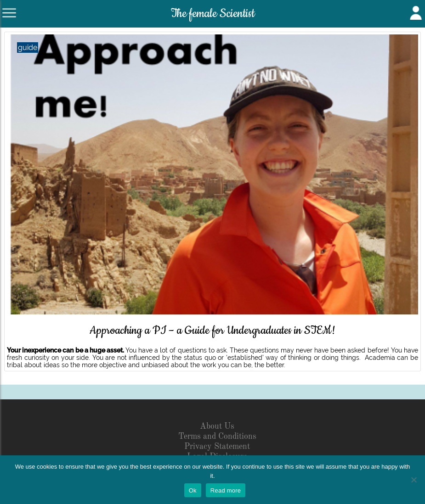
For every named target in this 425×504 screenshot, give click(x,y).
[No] (414, 480)
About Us (217, 426)
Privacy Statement (217, 447)
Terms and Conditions (217, 437)
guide (28, 48)
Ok (193, 490)
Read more (226, 490)
